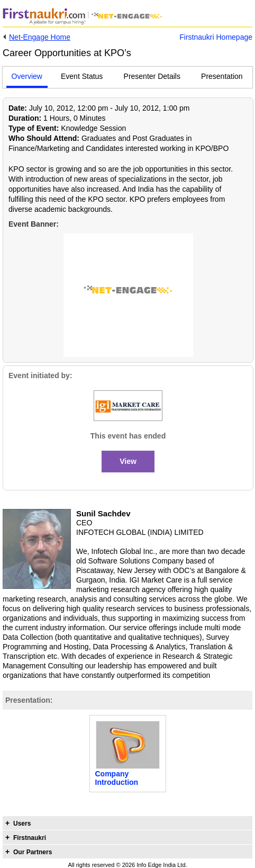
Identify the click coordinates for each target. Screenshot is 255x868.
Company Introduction (117, 778)
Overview (27, 76)
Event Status (82, 76)
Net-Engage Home (40, 37)
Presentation (222, 76)
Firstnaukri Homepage (216, 37)
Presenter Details (152, 76)
